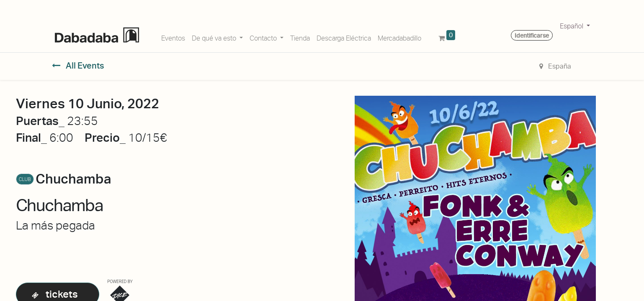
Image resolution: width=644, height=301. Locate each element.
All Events (78, 66)
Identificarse (532, 36)
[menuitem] (173, 37)
